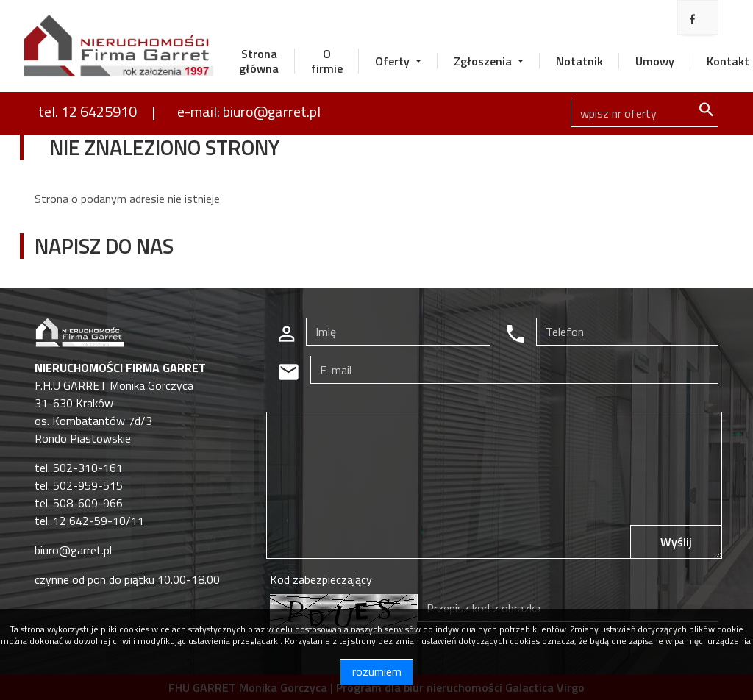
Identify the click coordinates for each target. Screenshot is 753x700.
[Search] (644, 113)
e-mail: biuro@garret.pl (249, 111)
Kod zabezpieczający (321, 579)
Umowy (655, 61)
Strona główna (259, 61)
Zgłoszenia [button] (484, 61)
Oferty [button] (394, 61)
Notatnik (579, 61)
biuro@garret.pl (73, 550)
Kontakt (728, 61)
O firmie (327, 61)
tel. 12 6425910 (88, 111)
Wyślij (676, 542)
